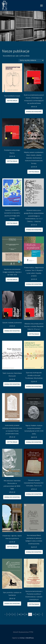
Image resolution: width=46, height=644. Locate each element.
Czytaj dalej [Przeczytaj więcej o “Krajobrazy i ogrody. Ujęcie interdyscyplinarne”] (12, 547)
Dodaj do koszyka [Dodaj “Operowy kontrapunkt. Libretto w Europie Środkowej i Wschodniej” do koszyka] (34, 386)
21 (27, 614)
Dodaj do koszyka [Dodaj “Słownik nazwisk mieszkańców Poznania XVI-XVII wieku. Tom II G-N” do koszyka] (34, 494)
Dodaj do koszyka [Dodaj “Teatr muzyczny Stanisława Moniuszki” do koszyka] (12, 384)
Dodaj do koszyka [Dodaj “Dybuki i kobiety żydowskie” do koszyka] (12, 331)
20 (23, 614)
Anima (22, 638)
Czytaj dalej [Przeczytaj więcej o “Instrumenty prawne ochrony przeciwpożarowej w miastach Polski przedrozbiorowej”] (12, 442)
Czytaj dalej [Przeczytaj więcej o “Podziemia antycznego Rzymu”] (12, 161)
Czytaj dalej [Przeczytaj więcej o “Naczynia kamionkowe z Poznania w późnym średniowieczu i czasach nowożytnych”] (34, 604)
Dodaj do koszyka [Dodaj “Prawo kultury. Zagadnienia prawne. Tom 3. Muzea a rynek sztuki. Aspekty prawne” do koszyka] (34, 284)
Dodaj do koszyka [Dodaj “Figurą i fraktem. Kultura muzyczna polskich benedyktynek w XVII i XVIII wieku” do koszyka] (34, 442)
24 (37, 614)
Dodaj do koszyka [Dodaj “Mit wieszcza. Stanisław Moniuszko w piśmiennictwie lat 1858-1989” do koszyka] (12, 497)
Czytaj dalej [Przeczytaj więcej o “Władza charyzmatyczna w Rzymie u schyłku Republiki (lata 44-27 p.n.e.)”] (34, 334)
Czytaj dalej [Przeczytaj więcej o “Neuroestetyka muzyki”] (12, 101)
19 (19, 614)
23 (34, 614)
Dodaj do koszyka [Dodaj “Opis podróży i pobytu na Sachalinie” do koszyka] (12, 604)
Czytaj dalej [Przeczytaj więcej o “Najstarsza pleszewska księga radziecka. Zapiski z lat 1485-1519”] (12, 280)
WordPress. (30, 638)
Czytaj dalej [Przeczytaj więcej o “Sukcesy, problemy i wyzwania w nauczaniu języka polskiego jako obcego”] (12, 223)
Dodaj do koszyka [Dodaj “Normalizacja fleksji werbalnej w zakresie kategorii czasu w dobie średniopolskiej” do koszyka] (34, 552)
